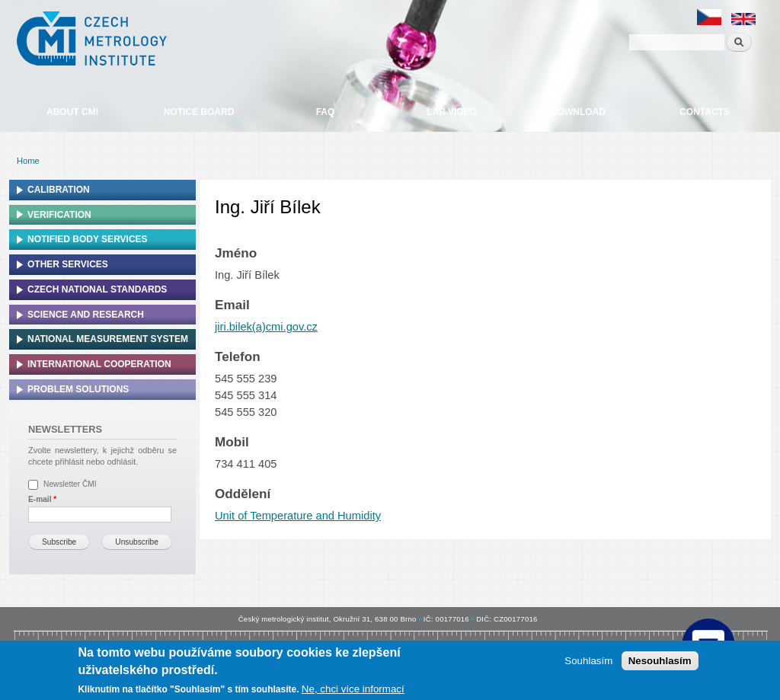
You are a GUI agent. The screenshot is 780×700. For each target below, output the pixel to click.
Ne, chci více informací (353, 689)
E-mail (42, 499)
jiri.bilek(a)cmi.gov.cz (266, 327)
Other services (68, 264)
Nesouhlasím (660, 661)
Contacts (705, 112)
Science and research (86, 315)
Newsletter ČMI (70, 484)
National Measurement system (108, 339)
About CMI (72, 112)
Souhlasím (588, 661)
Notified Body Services (88, 239)
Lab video (451, 112)
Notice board (199, 112)
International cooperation (99, 364)
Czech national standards (97, 289)
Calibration (59, 190)
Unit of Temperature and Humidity (298, 516)
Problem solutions (78, 389)
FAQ (326, 112)
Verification (59, 215)
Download (578, 112)
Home (28, 161)
